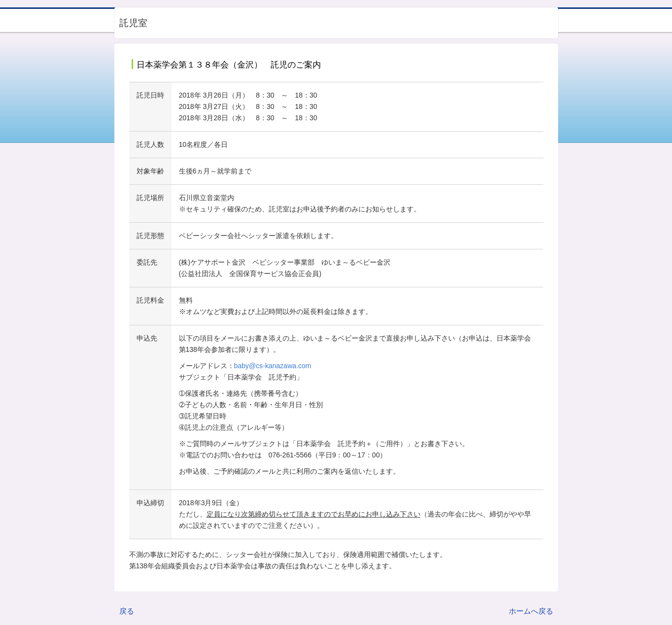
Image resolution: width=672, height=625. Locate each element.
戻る (127, 611)
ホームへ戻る (531, 611)
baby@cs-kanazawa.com (273, 366)
